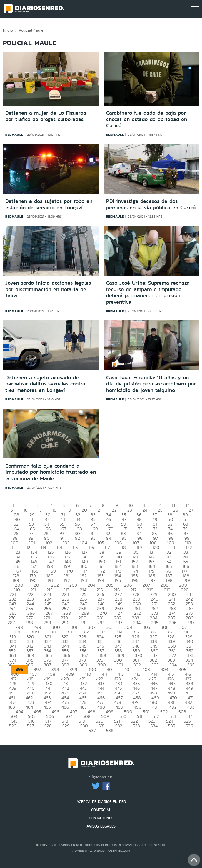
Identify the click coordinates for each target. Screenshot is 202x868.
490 (138, 707)
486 (65, 707)
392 (137, 665)
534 (154, 726)
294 (137, 622)
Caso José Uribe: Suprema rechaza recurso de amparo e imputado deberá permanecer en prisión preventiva (148, 292)
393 (155, 665)
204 (91, 585)
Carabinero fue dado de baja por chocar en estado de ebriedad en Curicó (147, 119)
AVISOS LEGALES (101, 826)
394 (173, 665)
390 (102, 665)
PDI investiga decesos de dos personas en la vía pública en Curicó (151, 204)
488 (101, 707)
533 (136, 726)
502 (164, 712)
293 (119, 622)
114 (59, 547)
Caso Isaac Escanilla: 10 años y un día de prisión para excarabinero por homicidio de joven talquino (151, 384)
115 (75, 547)
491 (156, 707)
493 (191, 707)
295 (155, 622)
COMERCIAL (101, 810)
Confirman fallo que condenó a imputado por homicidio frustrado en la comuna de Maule (51, 472)
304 (128, 627)
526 (13, 726)
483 (11, 707)
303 (110, 627)
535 (172, 726)
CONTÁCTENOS (101, 818)
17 (40, 510)
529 (66, 726)
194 (101, 580)
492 (173, 707)
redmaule (14, 135)
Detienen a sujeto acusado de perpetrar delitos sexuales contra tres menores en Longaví (45, 384)
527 (30, 726)
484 (29, 707)
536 (190, 726)
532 (119, 726)
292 (101, 622)
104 (84, 543)
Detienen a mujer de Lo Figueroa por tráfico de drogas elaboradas (46, 116)
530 (84, 726)
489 (119, 707)
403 (146, 669)
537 (92, 730)
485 (47, 707)
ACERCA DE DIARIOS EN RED (101, 802)
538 (110, 730)
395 (191, 665)
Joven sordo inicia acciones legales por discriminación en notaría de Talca (48, 289)
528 (48, 726)
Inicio (8, 30)
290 (66, 622)
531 (102, 726)
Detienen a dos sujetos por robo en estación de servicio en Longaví (49, 204)
